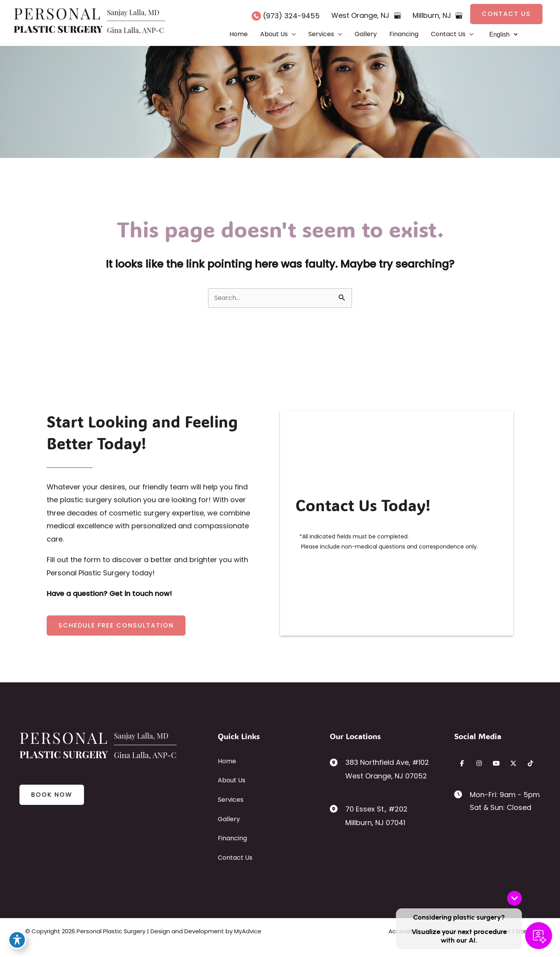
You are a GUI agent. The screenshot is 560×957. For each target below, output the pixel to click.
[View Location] (338, 762)
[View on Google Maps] (397, 16)
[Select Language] (503, 34)
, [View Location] (361, 15)
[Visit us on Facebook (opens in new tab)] (462, 763)
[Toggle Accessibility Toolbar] (17, 940)
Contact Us (235, 858)
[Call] (286, 16)
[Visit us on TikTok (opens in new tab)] (530, 763)
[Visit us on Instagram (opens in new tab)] (479, 763)
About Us (232, 780)
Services (231, 800)
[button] (506, 14)
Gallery (229, 819)
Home (227, 761)
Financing (232, 838)
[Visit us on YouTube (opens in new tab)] (496, 763)
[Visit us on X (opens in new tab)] (513, 763)
